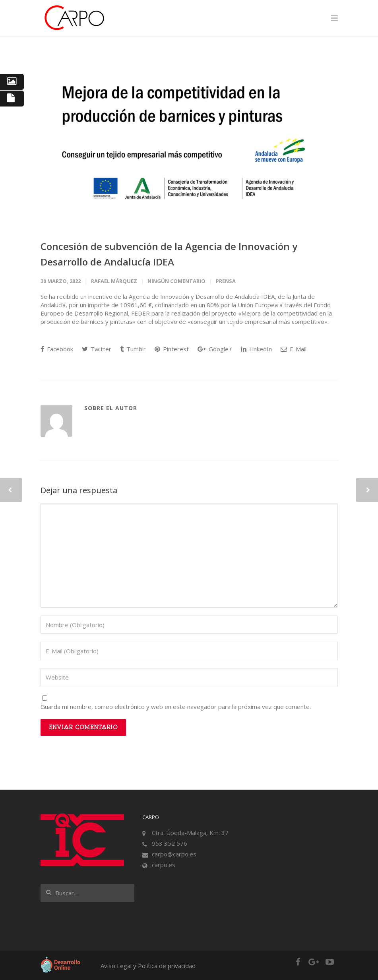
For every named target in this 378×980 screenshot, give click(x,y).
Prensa (226, 281)
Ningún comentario (176, 281)
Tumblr (133, 349)
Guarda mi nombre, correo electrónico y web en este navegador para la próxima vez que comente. (176, 707)
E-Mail (294, 349)
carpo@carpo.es (174, 854)
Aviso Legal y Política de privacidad (148, 966)
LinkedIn (256, 349)
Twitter (97, 349)
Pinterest (172, 349)
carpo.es (164, 865)
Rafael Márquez (114, 281)
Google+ (215, 349)
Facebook (57, 349)
